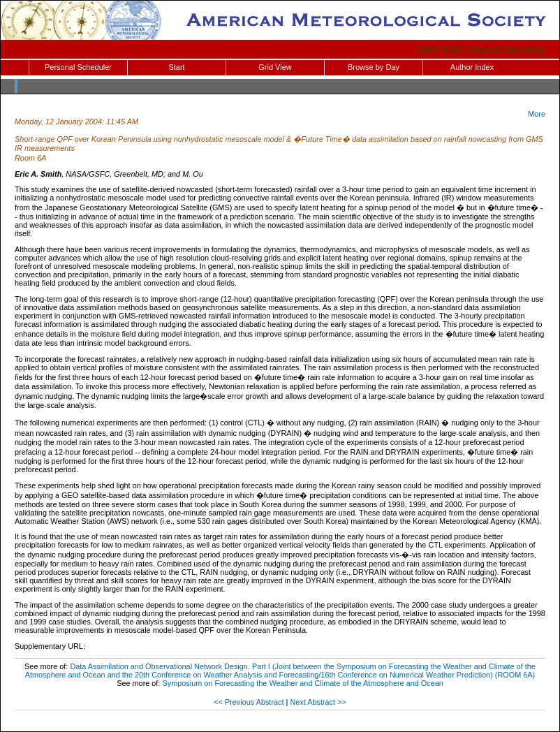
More (537, 114)
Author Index (472, 67)
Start (176, 67)
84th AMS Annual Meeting (482, 49)
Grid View (275, 67)
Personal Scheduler (78, 67)
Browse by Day (374, 67)
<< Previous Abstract (249, 702)
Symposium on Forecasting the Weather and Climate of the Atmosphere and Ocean (302, 683)
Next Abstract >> (318, 702)
